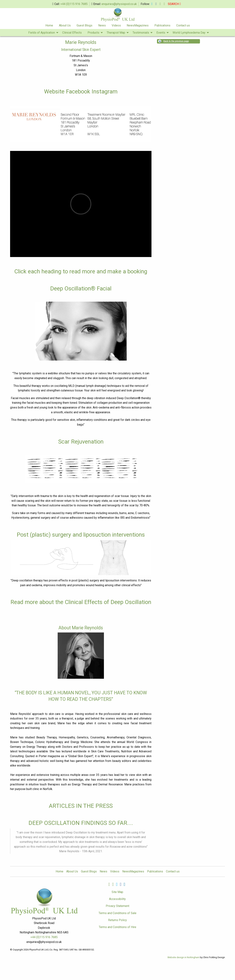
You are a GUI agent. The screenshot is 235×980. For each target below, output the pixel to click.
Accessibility (117, 899)
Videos (116, 25)
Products (93, 33)
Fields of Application (42, 33)
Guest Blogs (84, 25)
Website (55, 92)
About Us (65, 25)
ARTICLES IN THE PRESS (81, 806)
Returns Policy (117, 920)
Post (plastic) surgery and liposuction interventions (81, 535)
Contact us (183, 25)
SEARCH (174, 4)
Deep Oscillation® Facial (81, 289)
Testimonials (141, 33)
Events (161, 33)
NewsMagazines (138, 25)
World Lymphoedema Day (189, 33)
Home (49, 25)
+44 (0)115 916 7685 (74, 4)
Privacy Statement (117, 906)
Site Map (117, 892)
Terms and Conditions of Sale (117, 913)
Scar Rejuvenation (81, 442)
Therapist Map (116, 33)
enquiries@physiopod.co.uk (119, 4)
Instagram (105, 92)
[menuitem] (49, 26)
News (102, 25)
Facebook (78, 92)
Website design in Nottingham (183, 957)
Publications (162, 25)
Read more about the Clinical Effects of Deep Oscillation (81, 602)
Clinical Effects (72, 33)
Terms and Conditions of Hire (117, 927)
